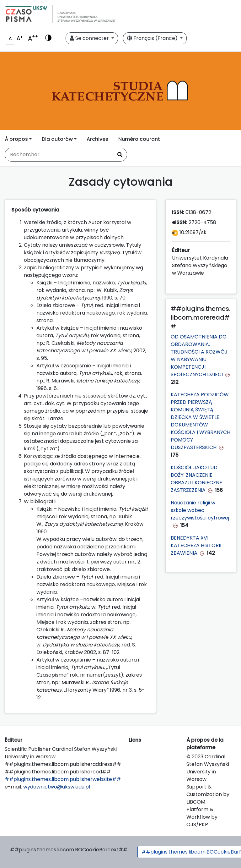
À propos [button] (16, 139)
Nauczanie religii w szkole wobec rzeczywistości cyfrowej (200, 510)
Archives (97, 139)
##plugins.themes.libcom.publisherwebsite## (63, 779)
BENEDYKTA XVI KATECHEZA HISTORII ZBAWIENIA (196, 545)
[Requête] (59, 155)
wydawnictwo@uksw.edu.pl (57, 787)
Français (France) (153, 38)
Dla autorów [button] (57, 139)
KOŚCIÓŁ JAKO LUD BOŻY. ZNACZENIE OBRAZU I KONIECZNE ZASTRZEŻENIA (196, 479)
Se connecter (90, 38)
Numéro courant (139, 139)
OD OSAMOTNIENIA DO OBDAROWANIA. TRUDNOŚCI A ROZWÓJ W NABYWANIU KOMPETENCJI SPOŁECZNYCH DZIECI (199, 356)
